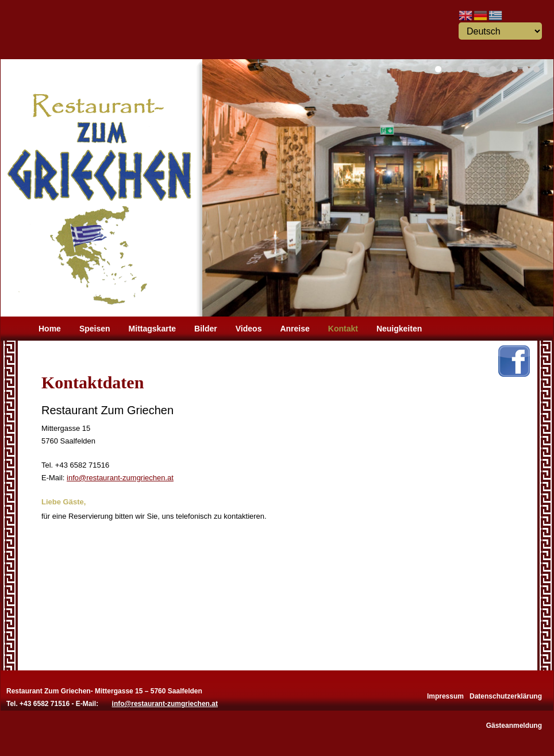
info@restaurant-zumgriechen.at (120, 478)
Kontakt (343, 329)
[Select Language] (500, 31)
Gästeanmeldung (514, 724)
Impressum (445, 695)
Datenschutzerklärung (506, 695)
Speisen (95, 329)
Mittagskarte (152, 329)
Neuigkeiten (399, 329)
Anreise (295, 329)
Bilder (206, 329)
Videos (249, 329)
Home (50, 329)
